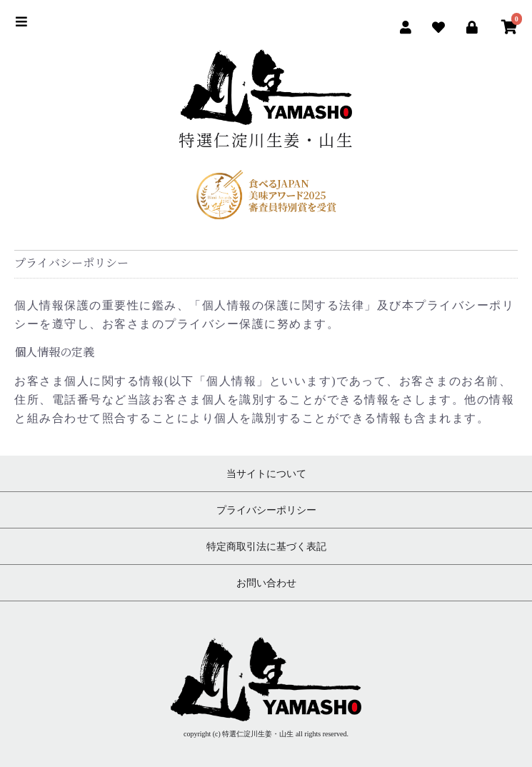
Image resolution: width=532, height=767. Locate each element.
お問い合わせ (266, 583)
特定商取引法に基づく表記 (266, 546)
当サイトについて (266, 473)
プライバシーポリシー (266, 510)
